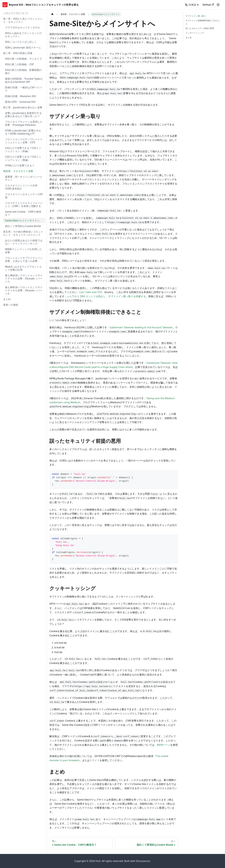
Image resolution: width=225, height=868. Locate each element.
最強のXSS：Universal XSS (20, 102)
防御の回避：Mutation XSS (20, 96)
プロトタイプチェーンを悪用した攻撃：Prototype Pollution (24, 123)
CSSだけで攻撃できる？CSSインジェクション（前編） (23, 150)
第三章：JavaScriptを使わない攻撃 (23, 107)
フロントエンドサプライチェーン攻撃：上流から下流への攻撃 (24, 259)
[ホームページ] (52, 14)
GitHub (208, 5)
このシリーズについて (16, 13)
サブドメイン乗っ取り (196, 16)
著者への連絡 (11, 305)
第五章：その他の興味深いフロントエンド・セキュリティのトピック (23, 233)
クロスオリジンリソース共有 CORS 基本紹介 (21, 187)
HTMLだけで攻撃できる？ (20, 165)
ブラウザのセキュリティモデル (22, 27)
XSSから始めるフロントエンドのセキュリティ (23, 35)
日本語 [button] (190, 5)
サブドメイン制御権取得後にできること (203, 22)
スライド (95, 760)
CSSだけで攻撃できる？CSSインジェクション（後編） (23, 158)
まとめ (7, 299)
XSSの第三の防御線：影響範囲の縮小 (23, 72)
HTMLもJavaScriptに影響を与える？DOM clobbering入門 (23, 132)
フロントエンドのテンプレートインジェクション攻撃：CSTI (24, 141)
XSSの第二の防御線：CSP (19, 64)
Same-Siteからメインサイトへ (22, 220)
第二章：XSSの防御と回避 (18, 53)
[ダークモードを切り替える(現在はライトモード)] (218, 5)
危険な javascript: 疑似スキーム (23, 47)
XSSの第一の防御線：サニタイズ (23, 59)
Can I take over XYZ (91, 292)
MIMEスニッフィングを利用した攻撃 (23, 251)
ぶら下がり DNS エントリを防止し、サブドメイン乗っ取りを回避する (106, 296)
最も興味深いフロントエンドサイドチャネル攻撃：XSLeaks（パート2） (24, 290)
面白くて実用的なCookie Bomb (23, 226)
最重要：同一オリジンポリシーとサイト (24, 178)
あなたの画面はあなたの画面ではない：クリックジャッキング (24, 242)
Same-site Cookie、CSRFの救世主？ (23, 213)
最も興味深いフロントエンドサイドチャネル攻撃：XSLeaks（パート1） (24, 279)
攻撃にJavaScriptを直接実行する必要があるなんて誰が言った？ (23, 115)
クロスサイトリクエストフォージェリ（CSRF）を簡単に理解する (24, 205)
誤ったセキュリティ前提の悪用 (200, 28)
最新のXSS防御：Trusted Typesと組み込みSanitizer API (24, 80)
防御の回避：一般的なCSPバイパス (24, 89)
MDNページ (164, 745)
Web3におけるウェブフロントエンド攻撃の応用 (23, 268)
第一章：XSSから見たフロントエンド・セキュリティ (23, 20)
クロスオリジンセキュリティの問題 (24, 196)
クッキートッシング (195, 33)
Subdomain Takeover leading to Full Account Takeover (141, 327)
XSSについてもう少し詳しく (21, 42)
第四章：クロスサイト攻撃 (18, 171)
